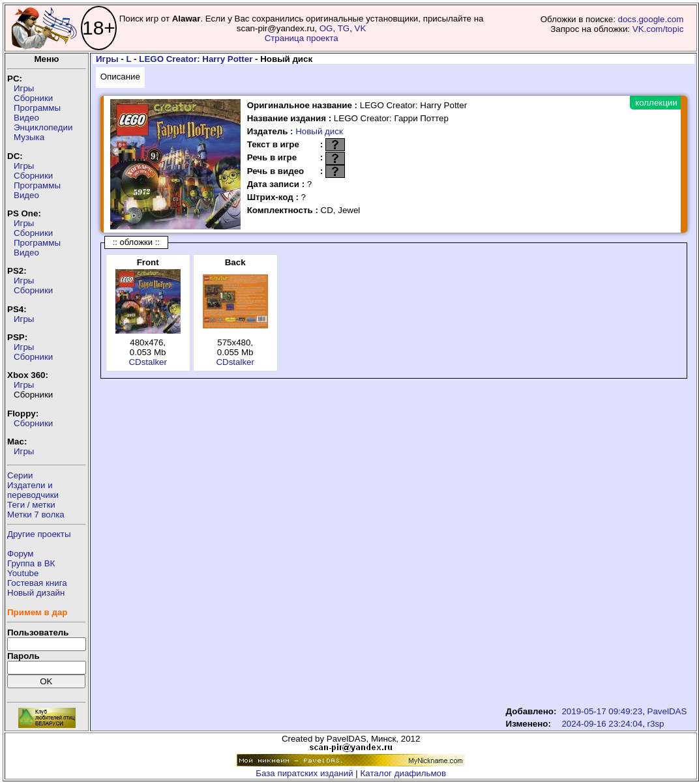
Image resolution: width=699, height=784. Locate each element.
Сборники (33, 98)
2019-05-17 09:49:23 (602, 711)
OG (326, 28)
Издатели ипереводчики (33, 490)
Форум (21, 554)
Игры (24, 88)
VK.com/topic (658, 29)
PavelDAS (667, 711)
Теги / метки (31, 505)
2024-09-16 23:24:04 (602, 724)
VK (361, 28)
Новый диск (319, 131)
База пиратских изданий (304, 773)
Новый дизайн (36, 593)
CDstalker (148, 362)
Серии (20, 475)
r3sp (656, 724)
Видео (26, 118)
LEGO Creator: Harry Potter (196, 59)
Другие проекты (39, 534)
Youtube (23, 573)
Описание (120, 77)
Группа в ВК (31, 563)
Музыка (29, 137)
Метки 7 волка (36, 515)
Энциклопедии (43, 127)
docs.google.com (651, 19)
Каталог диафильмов (404, 773)
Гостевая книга (37, 583)
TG (344, 28)
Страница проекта (302, 38)
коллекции (656, 103)
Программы (37, 108)
